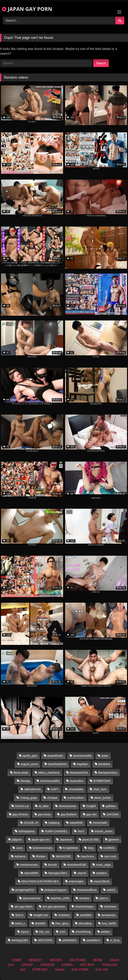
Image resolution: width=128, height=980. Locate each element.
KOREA (67, 965)
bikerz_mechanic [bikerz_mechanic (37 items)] (49, 773)
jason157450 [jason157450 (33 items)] (90, 839)
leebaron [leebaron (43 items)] (20, 856)
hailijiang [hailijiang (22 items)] (54, 823)
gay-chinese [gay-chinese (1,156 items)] (20, 814)
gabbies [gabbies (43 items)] (111, 806)
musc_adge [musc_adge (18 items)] (103, 865)
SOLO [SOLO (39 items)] (19, 915)
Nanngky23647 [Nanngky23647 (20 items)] (58, 873)
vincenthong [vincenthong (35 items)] (83, 932)
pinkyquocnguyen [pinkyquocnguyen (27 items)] (56, 890)
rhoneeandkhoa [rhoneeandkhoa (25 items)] (87, 890)
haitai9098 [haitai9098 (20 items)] (76, 823)
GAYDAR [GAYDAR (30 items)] (113, 814)
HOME (17, 960)
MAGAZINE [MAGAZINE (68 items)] (63, 856)
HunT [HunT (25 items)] (81, 831)
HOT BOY (87, 965)
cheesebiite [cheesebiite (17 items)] (76, 789)
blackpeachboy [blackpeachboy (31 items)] (108, 773)
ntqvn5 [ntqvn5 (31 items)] (82, 873)
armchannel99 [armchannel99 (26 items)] (82, 756)
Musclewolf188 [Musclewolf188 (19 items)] (77, 865)
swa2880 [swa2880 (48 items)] (86, 915)
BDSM (98, 960)
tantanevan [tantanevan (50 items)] (108, 915)
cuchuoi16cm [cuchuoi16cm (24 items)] (76, 798)
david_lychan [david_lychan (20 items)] (103, 798)
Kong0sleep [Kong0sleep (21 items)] (70, 848)
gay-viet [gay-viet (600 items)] (91, 814)
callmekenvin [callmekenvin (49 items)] (32, 789)
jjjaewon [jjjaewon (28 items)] (114, 839)
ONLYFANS (78, 960)
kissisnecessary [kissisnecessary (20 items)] (43, 848)
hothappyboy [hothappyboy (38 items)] (27, 831)
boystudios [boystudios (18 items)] (77, 781)
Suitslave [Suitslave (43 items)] (64, 915)
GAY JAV (102, 970)
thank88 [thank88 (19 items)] (40, 923)
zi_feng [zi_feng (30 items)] (115, 940)
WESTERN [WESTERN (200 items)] (45, 940)
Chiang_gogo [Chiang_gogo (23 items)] (29, 798)
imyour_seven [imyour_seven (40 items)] (104, 831)
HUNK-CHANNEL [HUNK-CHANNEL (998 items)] (56, 831)
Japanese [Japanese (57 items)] (66, 839)
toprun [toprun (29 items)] (25, 932)
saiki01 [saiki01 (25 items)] (111, 890)
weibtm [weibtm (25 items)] (105, 932)
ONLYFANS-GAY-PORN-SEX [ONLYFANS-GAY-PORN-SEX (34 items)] (40, 881)
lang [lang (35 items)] (91, 848)
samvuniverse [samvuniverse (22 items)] (32, 898)
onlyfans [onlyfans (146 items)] (101, 873)
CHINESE (47, 965)
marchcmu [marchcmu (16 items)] (87, 856)
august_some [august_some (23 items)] (29, 764)
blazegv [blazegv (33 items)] (25, 781)
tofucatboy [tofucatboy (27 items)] (85, 923)
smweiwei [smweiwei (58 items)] (110, 906)
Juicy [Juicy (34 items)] (19, 848)
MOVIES (56, 960)
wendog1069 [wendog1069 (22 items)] (20, 940)
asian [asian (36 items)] (105, 756)
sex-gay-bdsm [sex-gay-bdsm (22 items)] (23, 906)
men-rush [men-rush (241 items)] (110, 856)
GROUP (27, 965)
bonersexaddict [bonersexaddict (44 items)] (50, 781)
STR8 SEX (40, 970)
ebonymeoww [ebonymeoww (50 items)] (67, 806)
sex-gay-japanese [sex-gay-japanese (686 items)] (54, 906)
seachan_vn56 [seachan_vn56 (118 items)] (60, 898)
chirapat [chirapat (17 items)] (52, 798)
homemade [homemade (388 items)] (100, 823)
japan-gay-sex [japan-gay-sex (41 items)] (41, 839)
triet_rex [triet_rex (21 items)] (44, 932)
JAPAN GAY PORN (27, 9)
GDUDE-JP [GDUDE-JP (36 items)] (31, 823)
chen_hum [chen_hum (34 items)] (100, 789)
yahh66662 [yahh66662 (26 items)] (69, 940)
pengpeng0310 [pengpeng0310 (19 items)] (25, 890)
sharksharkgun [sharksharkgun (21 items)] (85, 906)
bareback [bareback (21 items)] (104, 764)
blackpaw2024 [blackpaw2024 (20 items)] (79, 773)
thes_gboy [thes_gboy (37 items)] (62, 923)
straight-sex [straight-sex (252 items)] (41, 915)
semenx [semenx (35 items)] (84, 898)
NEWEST (36, 960)
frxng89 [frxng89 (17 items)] (91, 806)
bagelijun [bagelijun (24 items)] (83, 764)
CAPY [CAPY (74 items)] (55, 789)
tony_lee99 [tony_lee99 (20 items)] (109, 923)
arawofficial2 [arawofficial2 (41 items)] (55, 756)
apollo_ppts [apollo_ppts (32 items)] (30, 756)
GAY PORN (80, 970)
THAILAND (109, 965)
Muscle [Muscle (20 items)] (53, 865)
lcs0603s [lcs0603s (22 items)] (109, 848)
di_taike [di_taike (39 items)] (44, 806)
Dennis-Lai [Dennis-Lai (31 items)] (22, 806)
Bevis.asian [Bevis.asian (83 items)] (21, 773)
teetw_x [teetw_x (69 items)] (20, 923)
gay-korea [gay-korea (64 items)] (44, 814)
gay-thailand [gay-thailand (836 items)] (68, 814)
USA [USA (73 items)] (63, 932)
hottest (60, 970)
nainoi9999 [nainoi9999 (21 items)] (31, 873)
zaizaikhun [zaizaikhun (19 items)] (93, 940)
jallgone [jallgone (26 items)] (17, 839)
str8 (23, 970)
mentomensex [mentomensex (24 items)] (29, 865)
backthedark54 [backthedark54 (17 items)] (57, 764)
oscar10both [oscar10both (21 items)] (102, 881)
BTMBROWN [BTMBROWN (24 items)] (102, 781)
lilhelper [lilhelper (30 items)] (41, 856)
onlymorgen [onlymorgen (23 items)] (76, 881)
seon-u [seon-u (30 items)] (104, 898)
